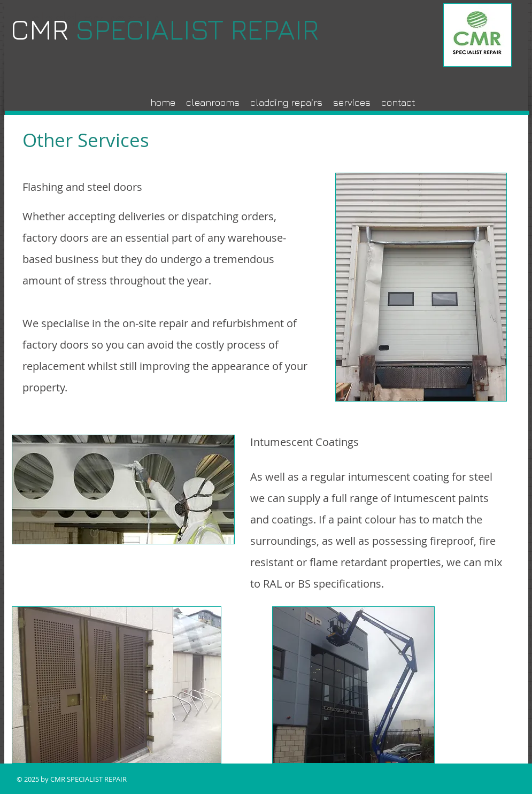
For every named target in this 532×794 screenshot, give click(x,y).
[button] (352, 103)
